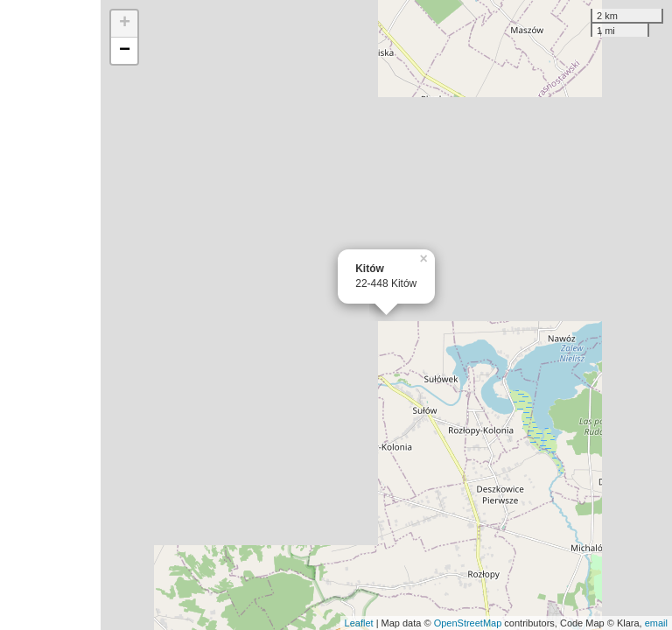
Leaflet (359, 623)
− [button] (125, 51)
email (656, 623)
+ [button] (125, 24)
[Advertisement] (50, 315)
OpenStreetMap (468, 623)
